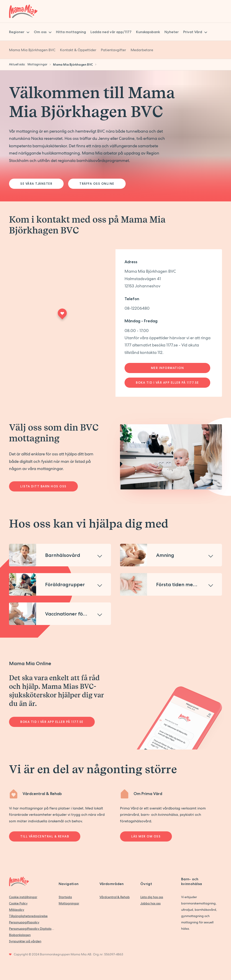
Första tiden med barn (182, 584)
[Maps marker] (62, 315)
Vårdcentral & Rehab (115, 897)
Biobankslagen (20, 935)
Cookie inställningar (23, 897)
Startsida (65, 897)
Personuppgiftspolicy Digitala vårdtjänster (32, 929)
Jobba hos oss (150, 903)
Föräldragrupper (65, 584)
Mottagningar (69, 903)
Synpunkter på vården (25, 941)
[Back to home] (23, 11)
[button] (60, 555)
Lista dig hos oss (152, 897)
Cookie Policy (18, 903)
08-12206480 (137, 308)
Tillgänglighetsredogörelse (28, 916)
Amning (165, 555)
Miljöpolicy (17, 910)
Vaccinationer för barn (71, 614)
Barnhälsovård (63, 555)
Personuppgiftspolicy (24, 922)
